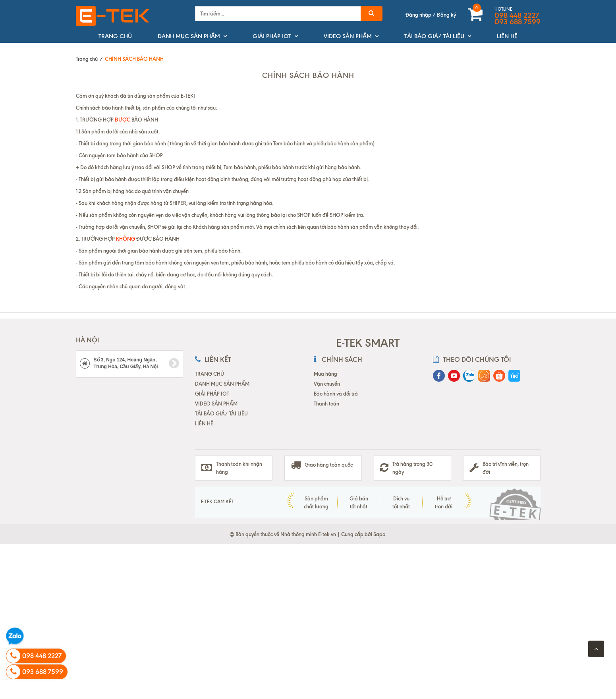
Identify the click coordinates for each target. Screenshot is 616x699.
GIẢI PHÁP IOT (272, 36)
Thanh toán (326, 404)
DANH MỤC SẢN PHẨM (189, 36)
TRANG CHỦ (115, 36)
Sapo (379, 534)
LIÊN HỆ (507, 36)
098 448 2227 (517, 15)
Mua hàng (325, 374)
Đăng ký (446, 15)
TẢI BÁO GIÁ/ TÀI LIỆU (434, 36)
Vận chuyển (327, 384)
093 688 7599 (518, 22)
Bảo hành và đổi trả (336, 394)
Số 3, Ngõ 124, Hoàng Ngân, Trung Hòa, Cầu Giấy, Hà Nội (129, 363)
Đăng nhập (418, 15)
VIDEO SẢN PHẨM (348, 36)
